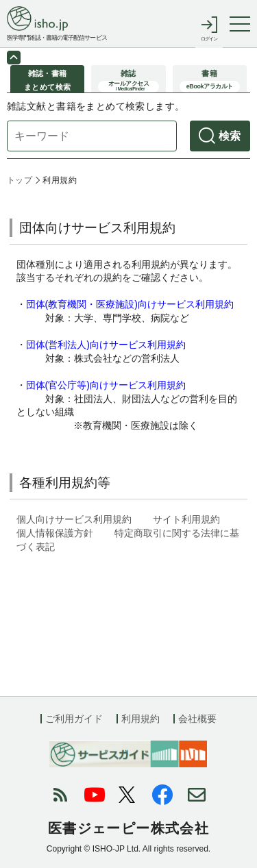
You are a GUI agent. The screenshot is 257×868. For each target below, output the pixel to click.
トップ (20, 180)
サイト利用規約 (186, 519)
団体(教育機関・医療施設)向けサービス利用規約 (130, 304)
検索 (230, 136)
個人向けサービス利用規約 (74, 519)
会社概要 (197, 719)
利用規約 (140, 719)
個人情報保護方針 (55, 533)
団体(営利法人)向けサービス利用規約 (106, 345)
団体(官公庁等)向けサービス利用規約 (106, 385)
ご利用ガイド (74, 719)
